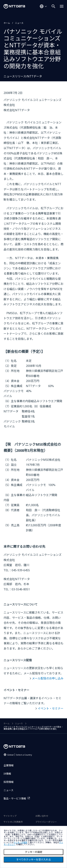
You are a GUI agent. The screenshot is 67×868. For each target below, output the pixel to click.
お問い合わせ (42, 816)
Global (20, 755)
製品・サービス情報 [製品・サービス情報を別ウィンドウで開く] (15, 798)
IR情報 (7, 774)
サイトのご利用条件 (13, 822)
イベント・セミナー (51, 708)
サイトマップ (10, 816)
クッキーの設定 (34, 852)
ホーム (7, 23)
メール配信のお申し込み (48, 678)
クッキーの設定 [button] (20, 843)
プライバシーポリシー (46, 822)
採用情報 (9, 782)
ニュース (19, 23)
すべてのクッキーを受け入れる (34, 860)
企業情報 (9, 765)
